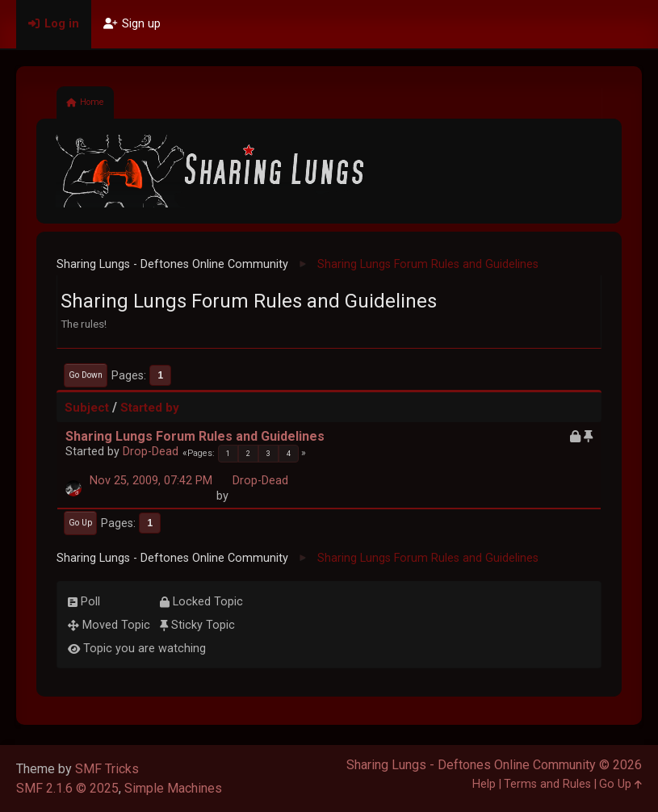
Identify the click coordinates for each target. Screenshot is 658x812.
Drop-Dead (151, 452)
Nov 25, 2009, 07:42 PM (151, 481)
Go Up (80, 523)
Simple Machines (173, 788)
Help (484, 784)
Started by (150, 408)
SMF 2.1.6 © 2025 (67, 788)
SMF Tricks (107, 769)
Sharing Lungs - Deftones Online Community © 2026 (494, 765)
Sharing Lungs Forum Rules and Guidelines (195, 436)
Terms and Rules (547, 784)
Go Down (86, 375)
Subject (87, 408)
